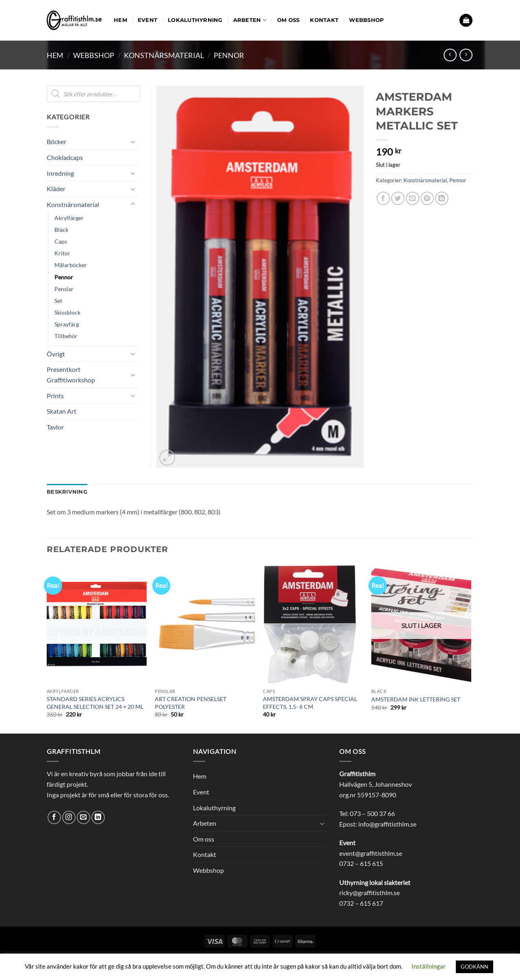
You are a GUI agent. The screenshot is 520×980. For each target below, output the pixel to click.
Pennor (229, 55)
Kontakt (324, 20)
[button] (466, 21)
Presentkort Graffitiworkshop (71, 375)
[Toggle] (133, 142)
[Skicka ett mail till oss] (83, 817)
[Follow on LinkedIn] (98, 817)
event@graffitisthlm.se (371, 853)
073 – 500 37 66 (372, 813)
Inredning (60, 173)
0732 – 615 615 (361, 863)
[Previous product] (466, 55)
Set (58, 301)
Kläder (56, 189)
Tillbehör (66, 336)
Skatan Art (62, 411)
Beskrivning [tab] (67, 492)
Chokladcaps (65, 157)
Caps (61, 241)
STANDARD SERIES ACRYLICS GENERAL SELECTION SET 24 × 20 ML (95, 703)
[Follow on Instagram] (69, 817)
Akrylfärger (69, 218)
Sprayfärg (67, 324)
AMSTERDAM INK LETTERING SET (416, 699)
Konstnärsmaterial (164, 55)
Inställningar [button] (429, 966)
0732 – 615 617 (361, 903)
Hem (120, 20)
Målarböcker (71, 265)
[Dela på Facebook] (383, 198)
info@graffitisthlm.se (387, 824)
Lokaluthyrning (195, 20)
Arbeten (250, 20)
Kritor (62, 253)
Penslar (64, 289)
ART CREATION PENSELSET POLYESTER (191, 703)
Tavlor (55, 427)
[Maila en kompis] (413, 198)
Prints (55, 396)
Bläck (61, 230)
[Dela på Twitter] (398, 198)
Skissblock (67, 312)
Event (147, 20)
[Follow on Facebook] (54, 817)
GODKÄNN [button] (474, 967)
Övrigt (56, 354)
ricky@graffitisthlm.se (369, 893)
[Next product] (450, 55)
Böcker (56, 141)
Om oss (288, 20)
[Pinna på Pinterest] (427, 198)
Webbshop (366, 20)
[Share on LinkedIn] (442, 198)
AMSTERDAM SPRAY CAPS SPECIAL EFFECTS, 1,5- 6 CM (310, 703)
